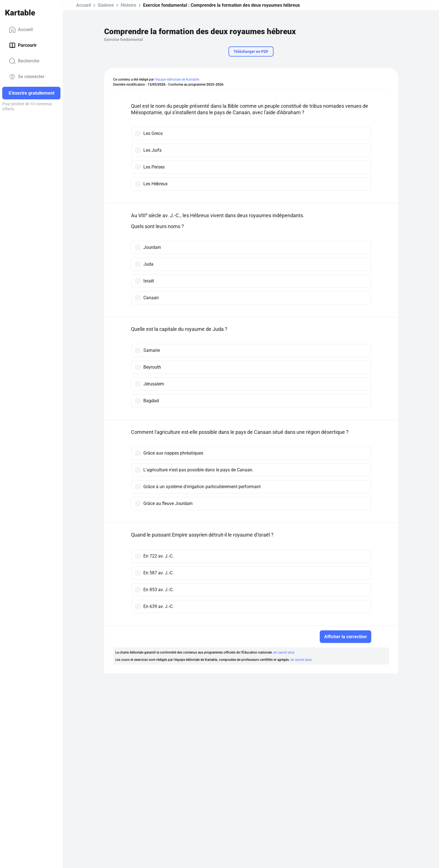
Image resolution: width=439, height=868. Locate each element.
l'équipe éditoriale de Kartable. (177, 79)
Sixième (106, 5)
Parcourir (23, 45)
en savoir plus (284, 652)
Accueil (21, 30)
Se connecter (27, 77)
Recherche (24, 61)
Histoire (129, 5)
